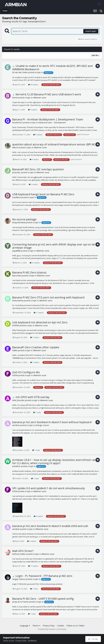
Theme (36, 626)
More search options (88, 39)
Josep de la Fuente (20, 602)
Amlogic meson (42, 425)
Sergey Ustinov (19, 579)
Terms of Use (9, 640)
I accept (93, 639)
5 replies (32, 541)
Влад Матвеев (19, 222)
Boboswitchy (18, 300)
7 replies (35, 337)
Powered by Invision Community (52, 629)
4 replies (34, 159)
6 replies (38, 135)
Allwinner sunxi (40, 98)
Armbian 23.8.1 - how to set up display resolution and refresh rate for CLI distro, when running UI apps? (55, 461)
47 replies (35, 263)
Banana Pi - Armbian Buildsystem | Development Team (48, 119)
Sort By (95, 55)
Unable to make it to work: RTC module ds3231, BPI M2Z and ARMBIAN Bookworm (52, 68)
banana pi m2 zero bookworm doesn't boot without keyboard (52, 422)
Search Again (91, 31)
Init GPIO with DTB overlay (31, 397)
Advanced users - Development (52, 123)
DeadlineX (17, 197)
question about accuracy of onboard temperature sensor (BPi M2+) (55, 144)
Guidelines (32, 640)
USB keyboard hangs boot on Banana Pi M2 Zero (43, 194)
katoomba (17, 276)
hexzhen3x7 (17, 123)
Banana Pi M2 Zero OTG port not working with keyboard (48, 297)
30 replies (33, 85)
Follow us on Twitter (75, 626)
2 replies (33, 184)
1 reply (37, 412)
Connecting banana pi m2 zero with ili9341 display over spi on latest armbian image (56, 246)
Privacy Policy (49, 626)
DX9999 (16, 325)
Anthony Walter (19, 554)
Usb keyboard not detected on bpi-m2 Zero (40, 322)
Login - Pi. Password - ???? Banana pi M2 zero (42, 576)
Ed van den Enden (20, 72)
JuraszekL (16, 172)
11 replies (39, 313)
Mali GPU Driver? (23, 551)
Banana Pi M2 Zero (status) (29, 272)
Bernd (15, 98)
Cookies (61, 626)
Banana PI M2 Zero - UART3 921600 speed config (43, 599)
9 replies (33, 110)
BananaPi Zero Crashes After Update (36, 347)
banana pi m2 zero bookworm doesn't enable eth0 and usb (50, 526)
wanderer (16, 466)
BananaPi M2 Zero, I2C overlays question (38, 169)
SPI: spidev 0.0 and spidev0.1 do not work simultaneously (48, 488)
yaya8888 (16, 251)
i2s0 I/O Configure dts (26, 372)
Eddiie (15, 350)
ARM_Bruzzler (18, 400)
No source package (24, 219)
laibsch (15, 147)
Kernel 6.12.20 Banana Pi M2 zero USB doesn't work (47, 94)
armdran (16, 425)
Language (25, 626)
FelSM (15, 375)
